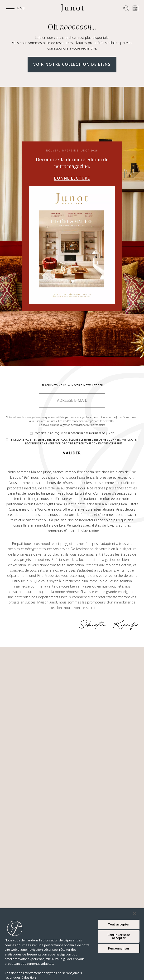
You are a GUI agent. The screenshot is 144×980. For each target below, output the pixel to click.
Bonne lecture (72, 178)
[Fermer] (134, 913)
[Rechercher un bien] (126, 8)
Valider (72, 453)
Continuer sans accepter (119, 936)
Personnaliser (119, 948)
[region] (72, 944)
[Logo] (72, 8)
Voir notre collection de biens (72, 64)
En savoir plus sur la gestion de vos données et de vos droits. (72, 425)
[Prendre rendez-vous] (135, 8)
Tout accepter (119, 924)
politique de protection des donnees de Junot (82, 433)
